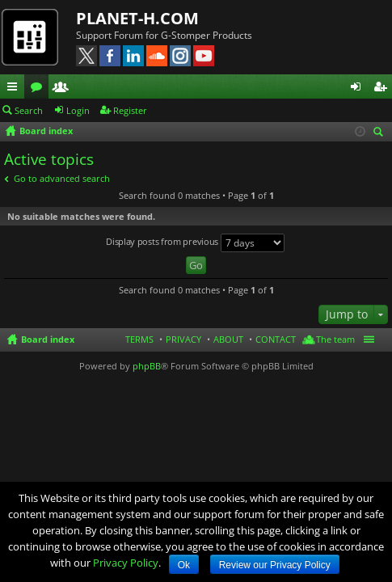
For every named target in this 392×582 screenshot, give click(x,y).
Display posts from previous (195, 243)
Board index (48, 339)
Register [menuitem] (383, 89)
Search (29, 110)
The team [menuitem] (335, 339)
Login (78, 110)
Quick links (15, 89)
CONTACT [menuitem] (276, 339)
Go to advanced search (62, 178)
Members (64, 89)
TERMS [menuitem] (139, 339)
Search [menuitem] (381, 133)
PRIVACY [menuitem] (183, 339)
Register (130, 110)
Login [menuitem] (359, 89)
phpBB (147, 366)
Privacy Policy (126, 563)
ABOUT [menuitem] (228, 339)
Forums (40, 89)
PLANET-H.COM (137, 18)
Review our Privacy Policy (275, 565)
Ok (184, 565)
